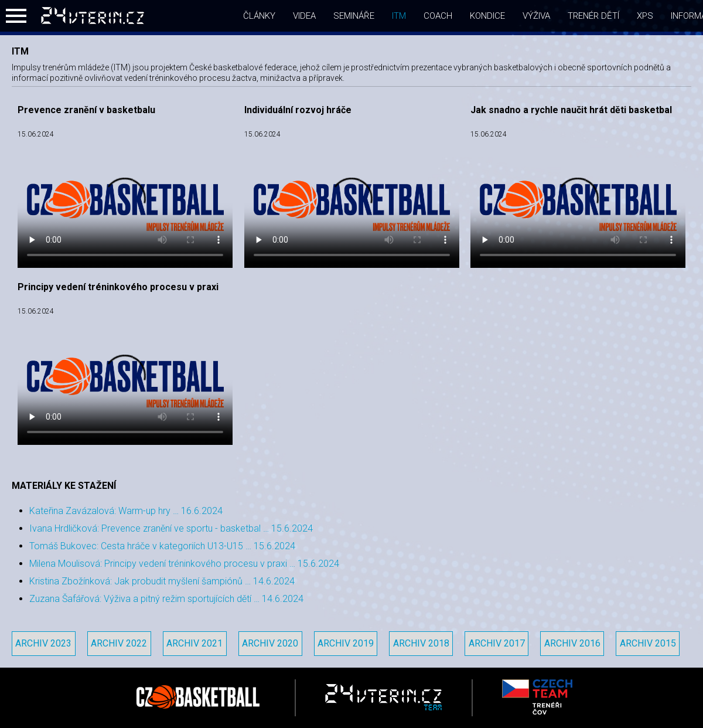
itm (399, 16)
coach (438, 16)
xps (645, 16)
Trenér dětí (593, 16)
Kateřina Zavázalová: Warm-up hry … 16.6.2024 (126, 511)
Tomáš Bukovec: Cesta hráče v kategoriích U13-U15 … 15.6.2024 (162, 546)
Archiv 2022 (119, 643)
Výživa (536, 16)
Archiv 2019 (346, 643)
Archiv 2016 (572, 643)
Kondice (487, 16)
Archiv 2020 (270, 643)
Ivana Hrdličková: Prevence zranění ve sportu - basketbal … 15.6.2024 (171, 528)
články (259, 16)
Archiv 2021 (194, 643)
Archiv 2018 (421, 643)
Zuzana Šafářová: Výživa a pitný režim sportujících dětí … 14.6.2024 (166, 599)
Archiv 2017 (497, 643)
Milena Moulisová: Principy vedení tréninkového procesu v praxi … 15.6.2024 (184, 564)
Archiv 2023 (43, 643)
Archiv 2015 (648, 643)
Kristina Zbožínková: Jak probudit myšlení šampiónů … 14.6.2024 (162, 581)
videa (304, 16)
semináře (354, 16)
